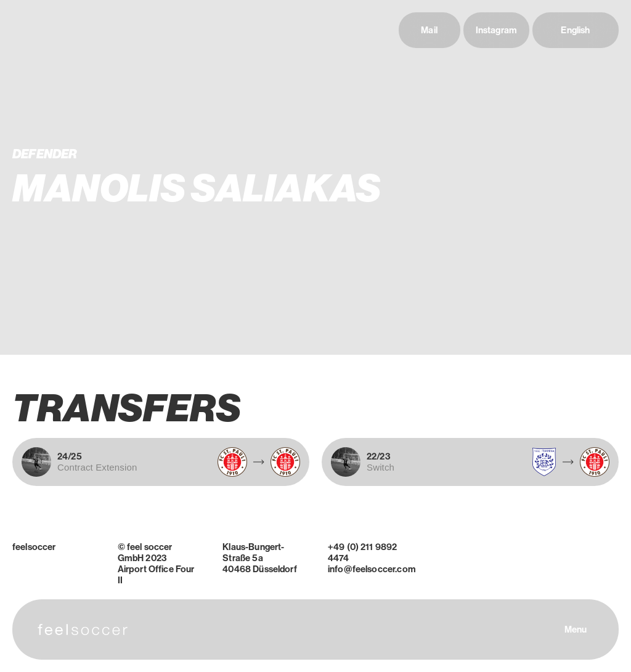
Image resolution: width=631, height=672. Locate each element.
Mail (429, 30)
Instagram (496, 30)
